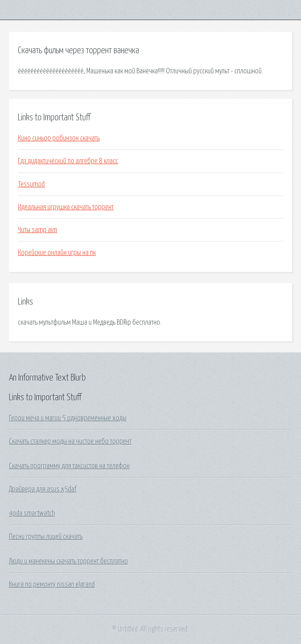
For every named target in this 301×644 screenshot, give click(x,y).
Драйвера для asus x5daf (43, 489)
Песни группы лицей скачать (46, 537)
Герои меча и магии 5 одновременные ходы (68, 418)
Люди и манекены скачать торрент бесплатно (68, 561)
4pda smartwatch (32, 513)
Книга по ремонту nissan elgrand (52, 585)
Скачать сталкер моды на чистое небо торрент (70, 441)
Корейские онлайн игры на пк (57, 253)
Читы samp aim (38, 230)
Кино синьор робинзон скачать (59, 138)
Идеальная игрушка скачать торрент (66, 207)
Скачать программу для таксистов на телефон (69, 466)
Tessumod (31, 184)
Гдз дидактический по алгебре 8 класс (68, 161)
